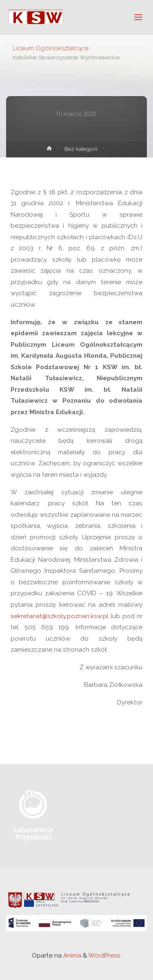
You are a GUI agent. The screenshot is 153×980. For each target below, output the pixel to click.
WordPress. (105, 955)
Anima (71, 955)
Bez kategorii (81, 149)
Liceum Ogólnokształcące (51, 48)
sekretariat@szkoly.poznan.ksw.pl (60, 616)
